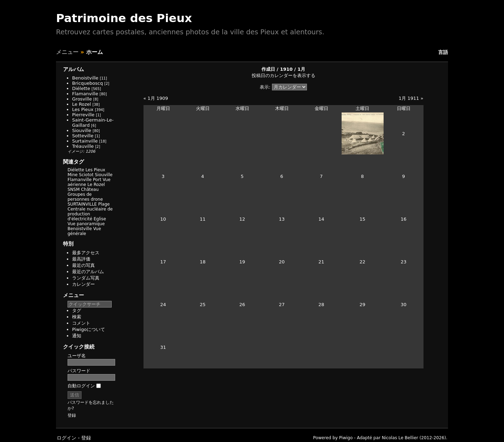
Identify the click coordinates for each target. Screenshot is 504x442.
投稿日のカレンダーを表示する (283, 75)
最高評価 (81, 259)
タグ (77, 310)
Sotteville (83, 136)
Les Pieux (83, 109)
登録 (72, 415)
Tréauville (83, 146)
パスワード (79, 371)
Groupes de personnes (80, 197)
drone (97, 199)
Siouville (82, 130)
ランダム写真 (86, 278)
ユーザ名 (77, 356)
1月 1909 (158, 98)
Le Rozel (82, 104)
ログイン (66, 438)
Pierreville (83, 115)
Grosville (82, 99)
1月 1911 (409, 98)
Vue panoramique (86, 224)
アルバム (73, 69)
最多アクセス (86, 253)
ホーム (94, 52)
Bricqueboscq (87, 83)
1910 (286, 69)
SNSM (74, 189)
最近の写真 (83, 265)
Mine (73, 175)
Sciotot (86, 175)
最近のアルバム (88, 272)
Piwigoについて (89, 329)
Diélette (81, 88)
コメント (81, 323)
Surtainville (85, 141)
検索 (77, 317)
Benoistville (85, 78)
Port (97, 180)
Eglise (100, 219)
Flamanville (85, 94)
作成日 (268, 69)
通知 (77, 336)
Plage (104, 204)
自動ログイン (84, 386)
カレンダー (83, 284)
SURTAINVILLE (82, 204)
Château (90, 189)
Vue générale (84, 231)
